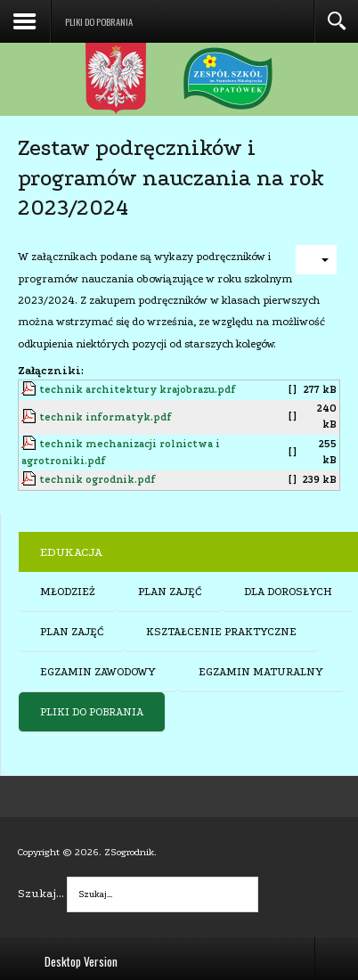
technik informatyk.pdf (106, 417)
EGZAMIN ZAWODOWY (98, 672)
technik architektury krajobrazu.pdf (138, 390)
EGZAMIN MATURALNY (261, 672)
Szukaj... (41, 893)
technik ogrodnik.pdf (98, 480)
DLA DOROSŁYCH (288, 592)
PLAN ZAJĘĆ (170, 592)
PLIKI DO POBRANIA (92, 712)
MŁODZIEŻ (68, 592)
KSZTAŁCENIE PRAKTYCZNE (221, 632)
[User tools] (316, 260)
